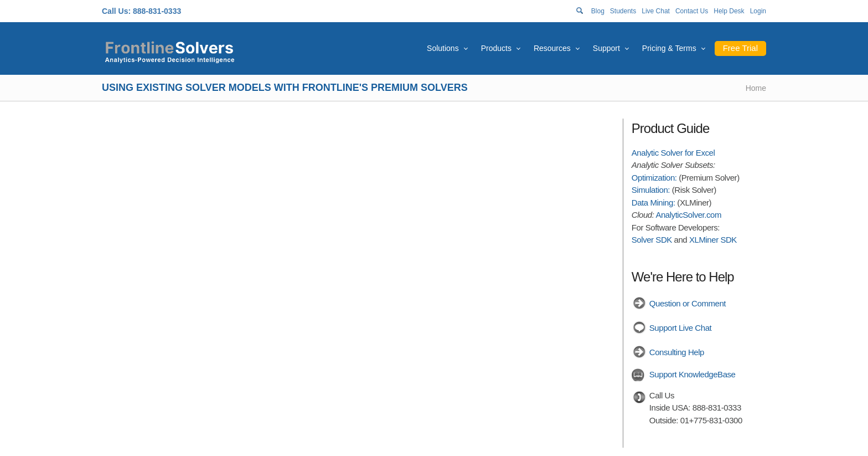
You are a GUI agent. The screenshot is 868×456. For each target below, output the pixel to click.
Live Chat (656, 11)
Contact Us (692, 11)
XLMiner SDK (713, 240)
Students (623, 11)
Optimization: (654, 178)
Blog (598, 11)
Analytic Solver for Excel (673, 153)
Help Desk (729, 11)
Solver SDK (652, 240)
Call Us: (116, 11)
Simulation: (651, 190)
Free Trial (740, 48)
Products (496, 48)
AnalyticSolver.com (688, 215)
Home (756, 88)
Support (606, 48)
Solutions (443, 48)
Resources (552, 48)
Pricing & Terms (669, 48)
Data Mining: (653, 203)
